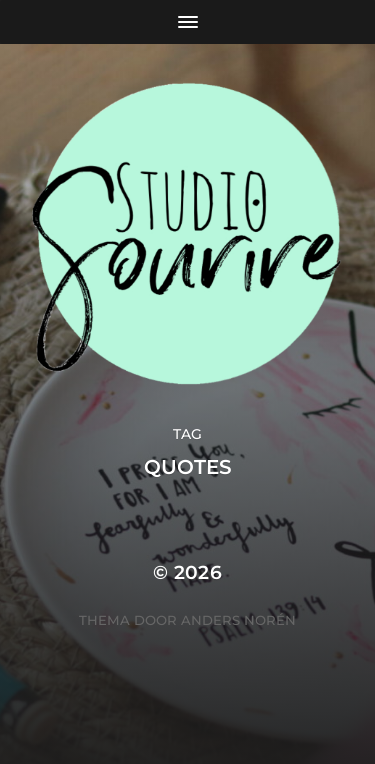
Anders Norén (238, 620)
